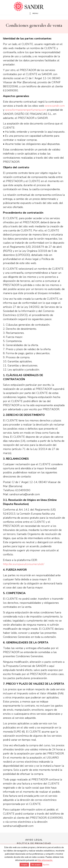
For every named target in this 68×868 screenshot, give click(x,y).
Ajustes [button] (46, 865)
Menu (36, 13)
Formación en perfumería (29, 6)
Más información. (45, 860)
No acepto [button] (36, 865)
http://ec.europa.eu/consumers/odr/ (24, 564)
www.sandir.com (55, 106)
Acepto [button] (24, 865)
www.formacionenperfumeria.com (26, 110)
